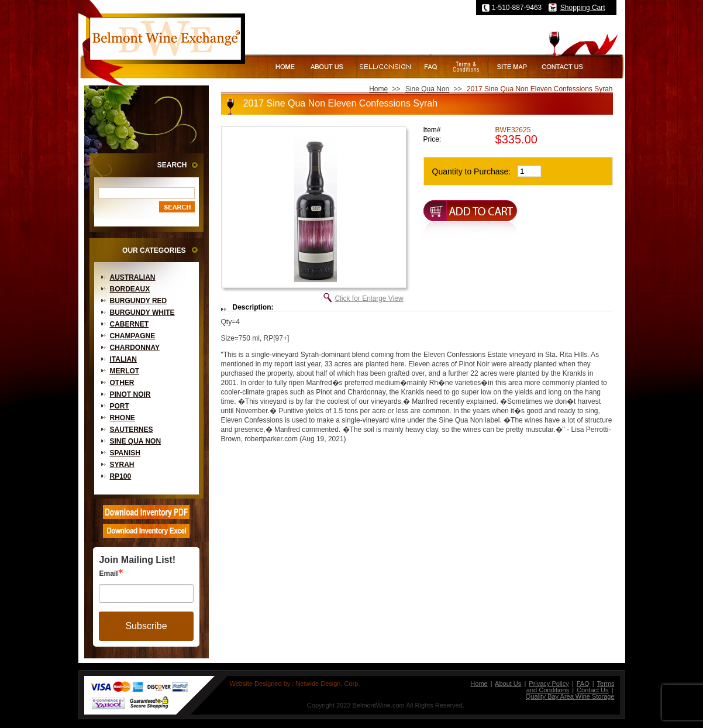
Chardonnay (135, 348)
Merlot (125, 371)
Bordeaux (130, 289)
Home (378, 89)
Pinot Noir (130, 394)
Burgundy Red (139, 301)
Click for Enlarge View (369, 298)
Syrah (122, 465)
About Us (508, 684)
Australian (133, 277)
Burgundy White (142, 313)
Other (122, 383)
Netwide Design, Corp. (328, 684)
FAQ (583, 684)
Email (108, 574)
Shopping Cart (583, 8)
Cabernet (130, 324)
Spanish (125, 453)
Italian (123, 359)
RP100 (121, 476)
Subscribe (146, 626)
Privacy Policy (549, 684)
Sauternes (132, 430)
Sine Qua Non (136, 441)
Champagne (133, 336)
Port (120, 406)
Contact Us (592, 690)
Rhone (123, 418)
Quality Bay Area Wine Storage (570, 696)
